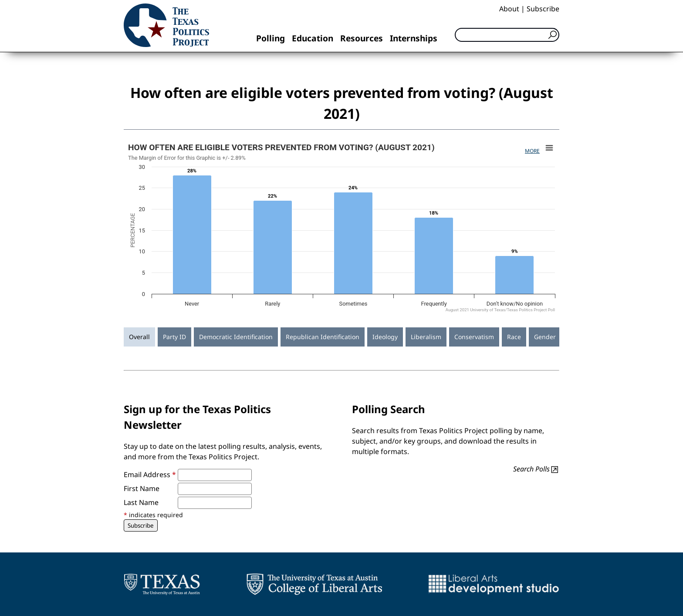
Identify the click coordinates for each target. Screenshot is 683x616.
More (532, 151)
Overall (139, 337)
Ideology (385, 337)
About (509, 9)
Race (514, 337)
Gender (545, 337)
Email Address (150, 475)
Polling (270, 38)
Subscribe (543, 9)
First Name (142, 488)
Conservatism (474, 337)
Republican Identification (323, 337)
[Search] (507, 35)
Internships (414, 38)
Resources (362, 38)
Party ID (174, 337)
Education (313, 38)
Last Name (141, 502)
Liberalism (426, 337)
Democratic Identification (236, 337)
